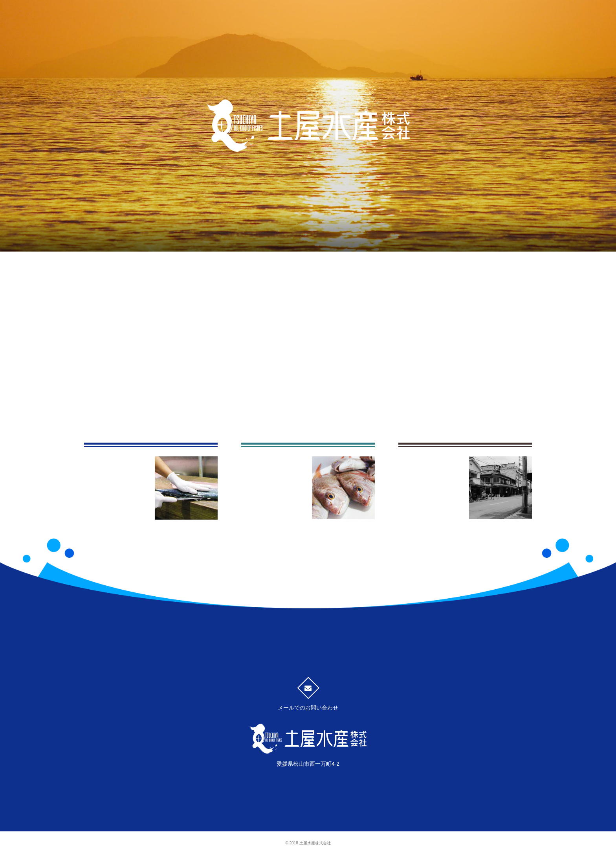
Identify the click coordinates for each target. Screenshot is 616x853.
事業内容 (249, 241)
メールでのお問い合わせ (308, 698)
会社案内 (485, 241)
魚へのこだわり (131, 241)
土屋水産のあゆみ (367, 241)
